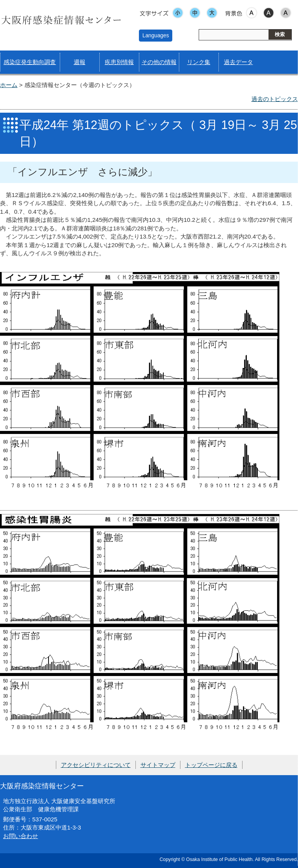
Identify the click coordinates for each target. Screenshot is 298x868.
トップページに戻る (211, 765)
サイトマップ (158, 765)
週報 (80, 62)
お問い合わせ (21, 836)
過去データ (238, 62)
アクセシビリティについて (96, 765)
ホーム (9, 85)
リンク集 (199, 62)
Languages (156, 35)
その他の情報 (159, 62)
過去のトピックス (275, 99)
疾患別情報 (119, 62)
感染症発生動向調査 (30, 62)
